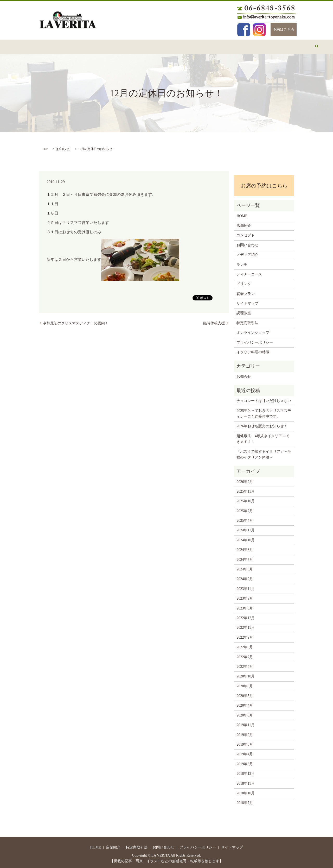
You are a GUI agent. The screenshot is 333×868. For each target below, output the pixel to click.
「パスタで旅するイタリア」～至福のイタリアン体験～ (264, 453)
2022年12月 (246, 616)
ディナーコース (178, 46)
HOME (50, 46)
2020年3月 (245, 714)
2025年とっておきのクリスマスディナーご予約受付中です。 (264, 412)
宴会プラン (232, 46)
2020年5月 (245, 694)
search (284, 46)
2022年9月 (245, 636)
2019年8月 (245, 743)
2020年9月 (245, 685)
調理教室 (244, 312)
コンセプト (97, 46)
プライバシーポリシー (255, 341)
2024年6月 (245, 568)
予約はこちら (284, 30)
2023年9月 (245, 597)
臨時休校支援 (214, 322)
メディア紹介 (260, 46)
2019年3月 (245, 762)
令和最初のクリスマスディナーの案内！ (76, 322)
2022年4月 (245, 665)
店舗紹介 (72, 46)
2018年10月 (246, 792)
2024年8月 (245, 548)
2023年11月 (245, 587)
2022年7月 (245, 655)
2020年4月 (245, 704)
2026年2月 (245, 480)
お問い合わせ (126, 46)
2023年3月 (245, 607)
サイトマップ (247, 302)
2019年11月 (245, 723)
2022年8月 (245, 646)
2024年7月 (245, 558)
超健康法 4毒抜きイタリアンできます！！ (263, 437)
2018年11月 (245, 782)
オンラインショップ (253, 331)
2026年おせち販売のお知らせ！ (262, 424)
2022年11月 (245, 626)
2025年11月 (245, 490)
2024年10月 (246, 539)
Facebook (244, 30)
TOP (45, 147)
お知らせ (63, 147)
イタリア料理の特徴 (253, 351)
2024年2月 (245, 577)
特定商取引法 (247, 321)
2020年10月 (246, 675)
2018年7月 (245, 801)
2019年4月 (245, 753)
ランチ (151, 46)
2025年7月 (245, 509)
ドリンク (207, 46)
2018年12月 (246, 772)
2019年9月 (245, 733)
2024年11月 (245, 529)
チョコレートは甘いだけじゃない (264, 399)
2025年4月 (245, 519)
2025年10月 (246, 499)
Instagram (259, 30)
